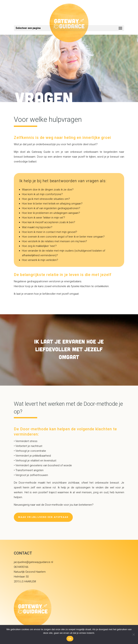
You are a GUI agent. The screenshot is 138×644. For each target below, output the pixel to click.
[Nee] (134, 634)
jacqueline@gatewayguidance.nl (33, 562)
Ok (70, 639)
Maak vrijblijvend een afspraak (43, 517)
